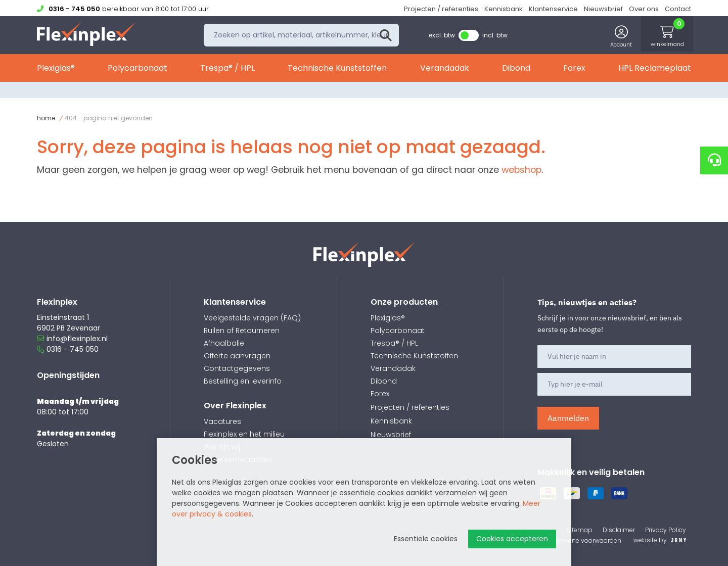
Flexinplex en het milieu (244, 434)
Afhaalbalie (224, 343)
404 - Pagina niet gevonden (109, 118)
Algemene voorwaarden (585, 540)
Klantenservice (553, 9)
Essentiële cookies (426, 539)
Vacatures (222, 421)
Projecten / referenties (441, 9)
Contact (678, 9)
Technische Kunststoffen (337, 69)
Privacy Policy (666, 530)
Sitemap (579, 530)
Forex (574, 69)
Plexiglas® (56, 69)
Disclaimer (619, 530)
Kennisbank (504, 9)
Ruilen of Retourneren (242, 331)
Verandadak (445, 69)
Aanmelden (568, 418)
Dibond (516, 69)
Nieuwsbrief (603, 9)
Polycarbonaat (138, 69)
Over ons (644, 9)
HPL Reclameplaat (655, 69)
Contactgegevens (237, 368)
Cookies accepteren (512, 539)
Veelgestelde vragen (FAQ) (252, 318)
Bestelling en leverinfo (243, 381)
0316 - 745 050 (68, 349)
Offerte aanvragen (237, 356)
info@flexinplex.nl (72, 339)
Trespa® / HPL (227, 69)
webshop (521, 170)
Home (46, 118)
